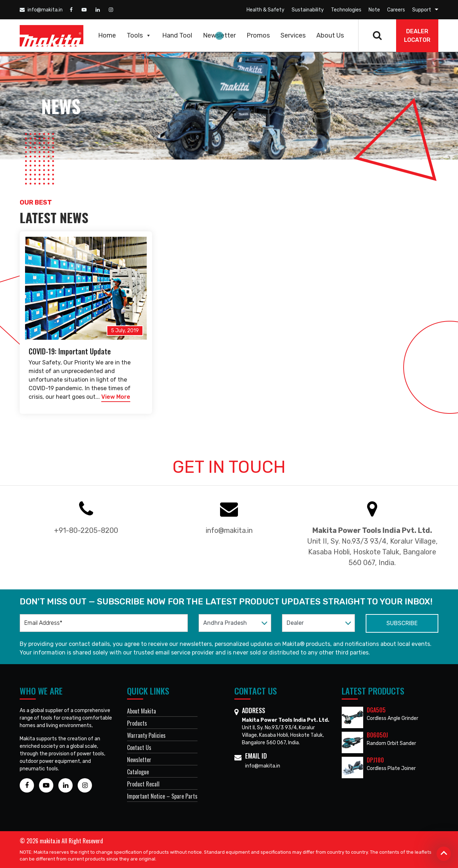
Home (107, 35)
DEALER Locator (417, 36)
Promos (258, 35)
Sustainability (308, 10)
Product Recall (143, 784)
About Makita (142, 711)
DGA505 (376, 710)
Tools (139, 35)
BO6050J (377, 735)
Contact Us (139, 747)
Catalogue (138, 772)
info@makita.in (41, 10)
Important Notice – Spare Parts (162, 796)
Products (137, 723)
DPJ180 (375, 760)
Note (374, 10)
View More (116, 397)
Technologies (346, 10)
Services (293, 35)
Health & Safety (265, 10)
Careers (396, 10)
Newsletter (219, 35)
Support (422, 10)
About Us (330, 35)
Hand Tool (177, 35)
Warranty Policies (146, 735)
